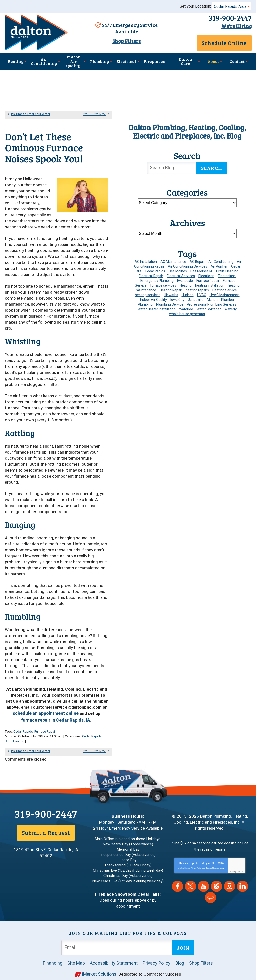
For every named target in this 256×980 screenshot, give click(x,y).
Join (183, 941)
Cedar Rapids (23, 726)
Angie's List (211, 891)
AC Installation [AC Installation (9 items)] (146, 261)
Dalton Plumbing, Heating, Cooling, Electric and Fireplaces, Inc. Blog (187, 131)
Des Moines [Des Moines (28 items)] (178, 271)
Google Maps (217, 880)
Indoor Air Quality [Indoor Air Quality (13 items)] (154, 299)
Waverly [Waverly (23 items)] (231, 309)
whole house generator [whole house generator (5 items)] (187, 313)
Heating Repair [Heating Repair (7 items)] (171, 290)
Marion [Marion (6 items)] (212, 299)
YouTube (204, 880)
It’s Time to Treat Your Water (31, 114)
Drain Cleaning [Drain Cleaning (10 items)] (227, 271)
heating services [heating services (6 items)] (148, 294)
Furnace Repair (45, 726)
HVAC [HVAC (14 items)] (202, 294)
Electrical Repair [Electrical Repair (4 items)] (151, 275)
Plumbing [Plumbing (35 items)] (145, 304)
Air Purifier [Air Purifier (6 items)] (219, 266)
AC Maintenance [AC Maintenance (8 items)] (173, 261)
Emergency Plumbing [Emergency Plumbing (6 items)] (157, 280)
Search (212, 167)
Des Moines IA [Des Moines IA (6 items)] (202, 271)
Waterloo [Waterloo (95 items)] (186, 309)
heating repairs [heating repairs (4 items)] (197, 290)
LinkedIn (243, 880)
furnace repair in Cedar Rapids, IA (69, 713)
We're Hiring (234, 25)
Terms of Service (212, 861)
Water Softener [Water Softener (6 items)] (209, 309)
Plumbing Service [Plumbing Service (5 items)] (170, 304)
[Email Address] (118, 941)
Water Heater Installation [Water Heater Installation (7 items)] (157, 309)
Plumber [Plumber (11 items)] (228, 299)
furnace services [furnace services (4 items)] (163, 285)
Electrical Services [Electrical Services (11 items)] (181, 275)
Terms (241, 865)
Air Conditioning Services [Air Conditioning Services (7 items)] (188, 266)
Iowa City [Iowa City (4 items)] (177, 299)
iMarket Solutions (99, 967)
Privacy (233, 865)
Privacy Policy (196, 861)
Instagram (230, 880)
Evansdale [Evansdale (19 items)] (185, 280)
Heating (19, 735)
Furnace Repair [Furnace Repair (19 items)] (208, 280)
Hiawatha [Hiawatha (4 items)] (171, 294)
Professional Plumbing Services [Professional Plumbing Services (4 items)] (212, 304)
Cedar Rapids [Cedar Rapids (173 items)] (155, 271)
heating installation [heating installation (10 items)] (210, 285)
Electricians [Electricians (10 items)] (227, 275)
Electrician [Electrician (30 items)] (206, 275)
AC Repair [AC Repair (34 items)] (197, 261)
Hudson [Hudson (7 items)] (188, 294)
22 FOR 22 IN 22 (95, 114)
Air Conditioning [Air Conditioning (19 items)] (221, 261)
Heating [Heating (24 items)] (186, 285)
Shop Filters (125, 40)
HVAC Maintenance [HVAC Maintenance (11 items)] (225, 294)
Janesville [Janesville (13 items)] (196, 299)
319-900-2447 (228, 18)
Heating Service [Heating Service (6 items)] (225, 290)
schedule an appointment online (37, 710)
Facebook (178, 880)
